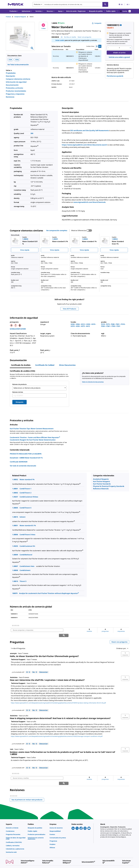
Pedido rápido (111, 11)
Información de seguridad (16, 82)
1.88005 (15, 507)
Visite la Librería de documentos (93, 382)
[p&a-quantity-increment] (130, 48)
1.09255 (15, 546)
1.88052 (15, 479)
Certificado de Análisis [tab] (21, 365)
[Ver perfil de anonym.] (13, 648)
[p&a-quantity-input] (119, 48)
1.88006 (15, 534)
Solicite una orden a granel (119, 57)
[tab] (10, 17)
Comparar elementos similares (18, 79)
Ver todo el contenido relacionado (23, 465)
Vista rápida (25, 250)
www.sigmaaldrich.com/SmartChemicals (89, 202)
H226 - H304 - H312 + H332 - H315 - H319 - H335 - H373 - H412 (83, 325)
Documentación (12, 85)
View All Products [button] (69, 309)
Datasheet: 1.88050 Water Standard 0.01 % (26, 457)
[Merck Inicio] (16, 4)
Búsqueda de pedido (96, 11)
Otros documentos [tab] (67, 365)
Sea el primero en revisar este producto (28, 789)
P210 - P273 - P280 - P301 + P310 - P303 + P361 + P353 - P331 (113, 325)
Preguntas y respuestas (15, 94)
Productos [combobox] (37, 4)
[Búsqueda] (105, 4)
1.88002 (15, 492)
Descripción (10, 76)
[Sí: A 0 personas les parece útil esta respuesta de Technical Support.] (28, 666)
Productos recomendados (16, 91)
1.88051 (15, 525)
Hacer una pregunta (119, 636)
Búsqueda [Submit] (19, 401)
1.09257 (15, 496)
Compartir (97, 23)
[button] (76, 11)
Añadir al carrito (119, 53)
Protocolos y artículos (14, 88)
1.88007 (15, 566)
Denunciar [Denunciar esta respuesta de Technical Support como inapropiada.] (44, 666)
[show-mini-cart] (125, 11)
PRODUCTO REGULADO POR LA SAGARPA (26, 453)
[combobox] (70, 4)
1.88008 (15, 570)
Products (8, 17)
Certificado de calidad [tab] (45, 365)
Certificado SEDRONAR (19, 461)
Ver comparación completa (57, 230)
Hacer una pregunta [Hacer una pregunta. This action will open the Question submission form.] (84, 37)
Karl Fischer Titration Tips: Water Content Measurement (32, 428)
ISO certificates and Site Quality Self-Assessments (90, 130)
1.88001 (15, 488)
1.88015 (15, 516)
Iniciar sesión (60, 40)
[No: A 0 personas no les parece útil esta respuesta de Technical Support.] (35, 666)
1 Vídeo (43, 26)
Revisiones (10, 97)
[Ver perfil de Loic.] (12, 744)
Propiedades (11, 73)
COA (10, 60)
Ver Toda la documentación (18, 65)
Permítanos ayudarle (115, 76)
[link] (16, 625)
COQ (17, 60)
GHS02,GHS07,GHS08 (18, 329)
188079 (15, 593)
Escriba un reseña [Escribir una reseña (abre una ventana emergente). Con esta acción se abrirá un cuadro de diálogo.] (70, 37)
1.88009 (15, 554)
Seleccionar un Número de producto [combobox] (27, 388)
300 (32, 133)
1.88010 (15, 581)
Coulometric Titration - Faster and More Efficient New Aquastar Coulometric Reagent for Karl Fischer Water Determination (35, 438)
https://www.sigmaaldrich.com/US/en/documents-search (84, 145)
